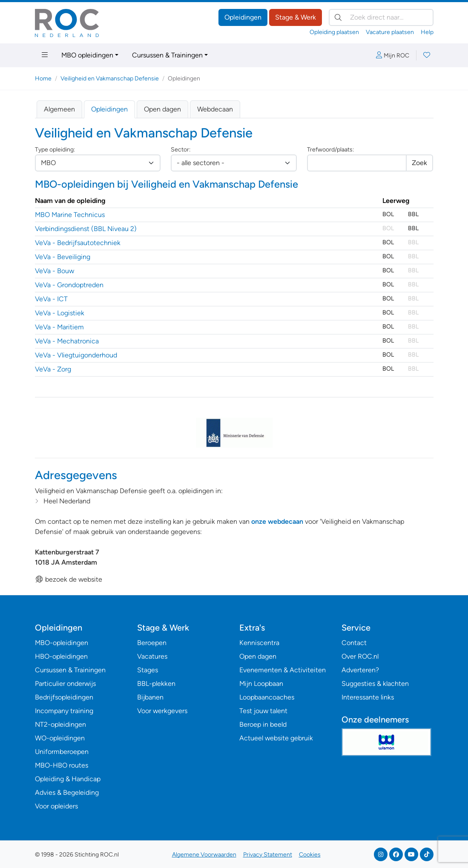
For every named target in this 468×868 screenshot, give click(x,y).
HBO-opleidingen (61, 656)
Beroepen (152, 643)
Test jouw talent (263, 711)
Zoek (419, 163)
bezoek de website (69, 579)
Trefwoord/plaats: (330, 150)
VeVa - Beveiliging (63, 257)
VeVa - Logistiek (60, 313)
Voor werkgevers (162, 711)
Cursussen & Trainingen (167, 55)
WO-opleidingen (60, 738)
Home (43, 79)
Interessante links (368, 697)
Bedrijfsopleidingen (64, 697)
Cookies (310, 855)
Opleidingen (243, 17)
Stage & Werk (296, 17)
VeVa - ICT (51, 299)
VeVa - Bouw (55, 271)
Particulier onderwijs (65, 684)
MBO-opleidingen (62, 643)
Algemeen (59, 109)
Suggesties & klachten (375, 684)
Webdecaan (215, 109)
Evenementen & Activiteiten (283, 670)
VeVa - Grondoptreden (69, 285)
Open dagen (162, 109)
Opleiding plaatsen (334, 32)
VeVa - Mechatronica (67, 341)
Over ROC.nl (360, 656)
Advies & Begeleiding (67, 792)
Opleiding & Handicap (68, 779)
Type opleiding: (55, 150)
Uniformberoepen (62, 752)
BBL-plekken (156, 684)
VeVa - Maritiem (59, 327)
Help (427, 32)
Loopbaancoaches (267, 697)
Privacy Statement (268, 855)
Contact (354, 643)
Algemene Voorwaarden (204, 855)
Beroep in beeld (263, 724)
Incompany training (64, 711)
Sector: (181, 150)
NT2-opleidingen (60, 724)
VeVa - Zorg (53, 369)
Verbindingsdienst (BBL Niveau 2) (86, 229)
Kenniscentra (259, 643)
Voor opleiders (56, 806)
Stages (148, 670)
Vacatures (152, 656)
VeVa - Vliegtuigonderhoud (76, 355)
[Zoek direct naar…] (381, 17)
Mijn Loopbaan (261, 684)
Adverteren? (360, 670)
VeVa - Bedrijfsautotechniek (78, 243)
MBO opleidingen (87, 55)
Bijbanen (150, 697)
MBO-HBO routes (62, 765)
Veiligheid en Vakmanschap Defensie (110, 79)
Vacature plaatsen (390, 32)
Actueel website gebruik (276, 738)
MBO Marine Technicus (70, 215)
